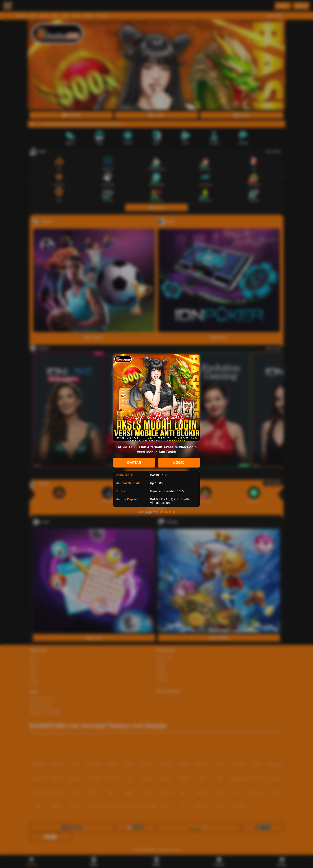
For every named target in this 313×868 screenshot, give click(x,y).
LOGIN (179, 463)
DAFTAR (134, 463)
